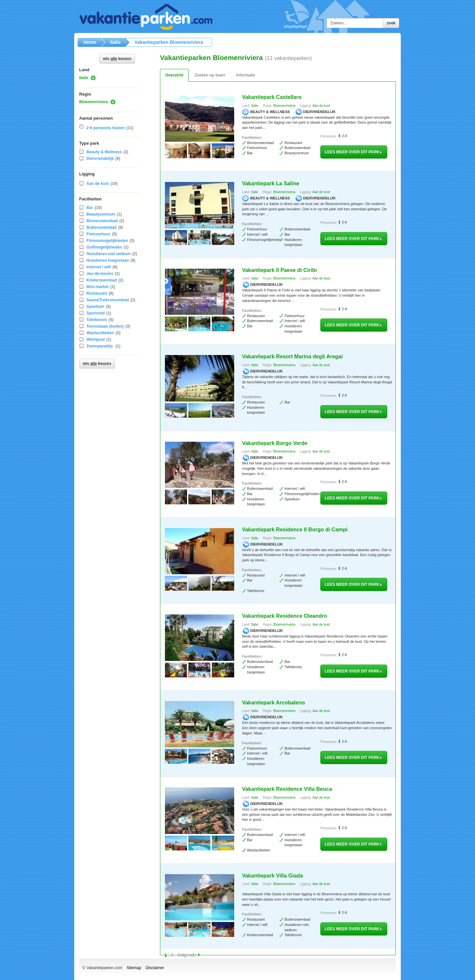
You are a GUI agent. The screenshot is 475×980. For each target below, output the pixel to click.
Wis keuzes (117, 59)
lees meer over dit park (354, 152)
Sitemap (134, 968)
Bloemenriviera (94, 102)
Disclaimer (155, 968)
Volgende (187, 955)
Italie (84, 78)
